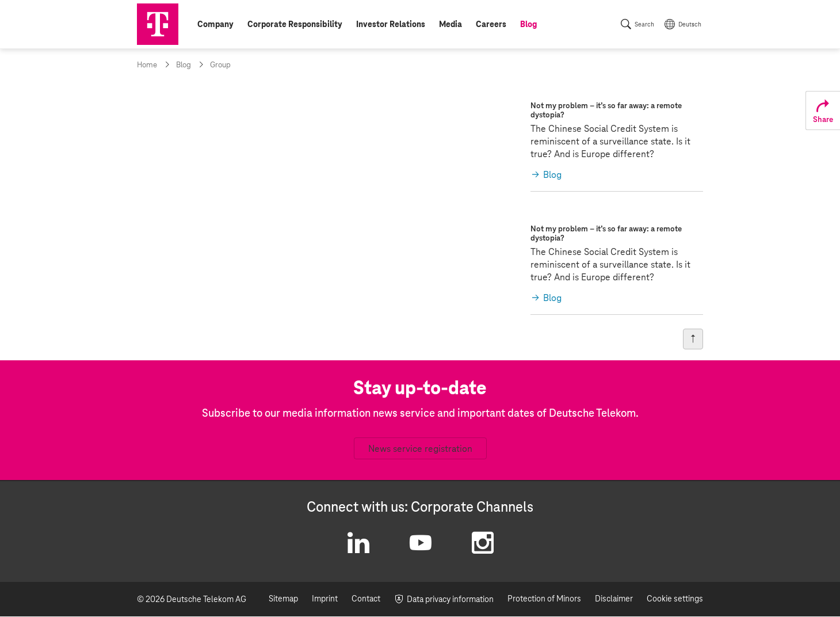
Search (644, 25)
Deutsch (690, 25)
